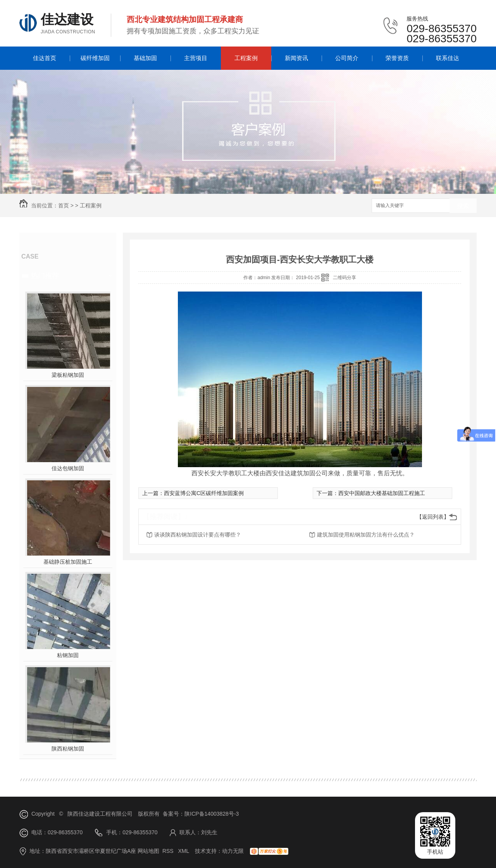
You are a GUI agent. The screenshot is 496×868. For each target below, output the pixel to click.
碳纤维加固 (95, 58)
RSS (169, 851)
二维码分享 (344, 278)
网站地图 (148, 851)
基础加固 (145, 58)
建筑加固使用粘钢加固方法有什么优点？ (366, 535)
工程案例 (246, 58)
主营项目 (196, 58)
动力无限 (233, 851)
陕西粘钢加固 (68, 749)
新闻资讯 (296, 58)
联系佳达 (448, 58)
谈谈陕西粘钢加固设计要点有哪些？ (198, 535)
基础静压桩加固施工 (68, 562)
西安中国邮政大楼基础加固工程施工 (382, 493)
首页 (64, 205)
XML (184, 851)
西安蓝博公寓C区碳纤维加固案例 (204, 493)
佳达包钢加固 (68, 468)
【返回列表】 (433, 517)
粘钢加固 (68, 655)
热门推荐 (45, 276)
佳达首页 (45, 58)
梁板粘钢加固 (68, 375)
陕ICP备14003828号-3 (212, 814)
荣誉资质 (397, 58)
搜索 (463, 206)
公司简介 (347, 58)
